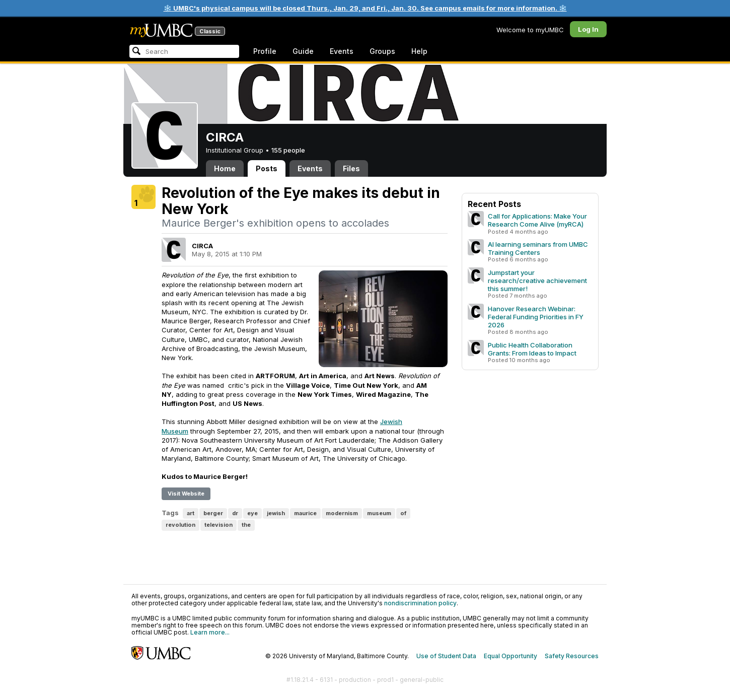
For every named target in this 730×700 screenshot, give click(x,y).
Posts (267, 168)
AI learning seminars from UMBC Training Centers (538, 248)
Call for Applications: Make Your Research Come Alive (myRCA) (537, 220)
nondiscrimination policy (420, 603)
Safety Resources (572, 656)
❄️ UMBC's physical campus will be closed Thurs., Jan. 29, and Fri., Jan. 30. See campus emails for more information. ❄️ (365, 8)
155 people (288, 150)
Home (225, 168)
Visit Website (186, 494)
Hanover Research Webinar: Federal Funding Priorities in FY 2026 (536, 317)
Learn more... (210, 632)
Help (419, 51)
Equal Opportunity (510, 656)
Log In (588, 29)
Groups (382, 51)
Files (351, 168)
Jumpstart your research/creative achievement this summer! (537, 281)
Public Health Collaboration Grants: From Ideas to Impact (532, 349)
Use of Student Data (446, 656)
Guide (303, 51)
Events (342, 51)
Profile (265, 51)
